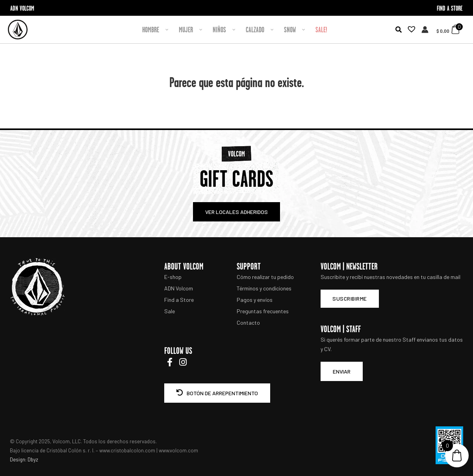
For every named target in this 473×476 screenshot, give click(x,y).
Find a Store (179, 300)
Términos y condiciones (264, 288)
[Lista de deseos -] (409, 30)
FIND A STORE (450, 8)
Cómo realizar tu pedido (265, 277)
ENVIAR (342, 371)
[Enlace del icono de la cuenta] (425, 30)
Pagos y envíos (255, 300)
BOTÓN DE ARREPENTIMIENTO (217, 393)
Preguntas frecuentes (263, 311)
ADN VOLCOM (22, 8)
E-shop (173, 277)
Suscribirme (350, 298)
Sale (170, 311)
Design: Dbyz (24, 459)
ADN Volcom (179, 288)
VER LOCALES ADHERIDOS (236, 212)
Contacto (248, 323)
